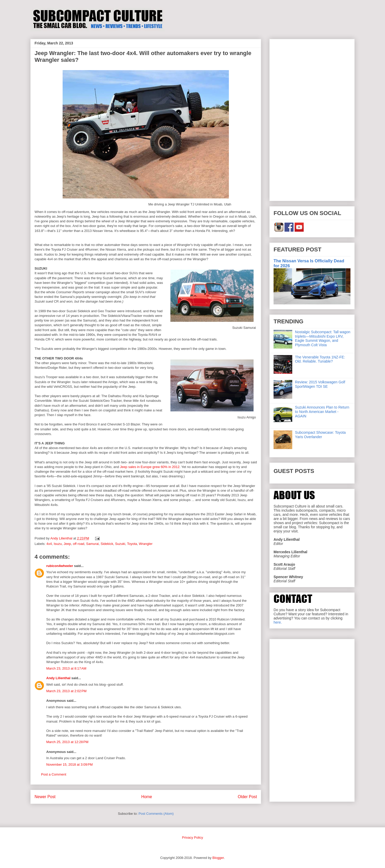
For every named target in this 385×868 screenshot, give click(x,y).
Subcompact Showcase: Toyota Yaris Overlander (320, 435)
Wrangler (146, 544)
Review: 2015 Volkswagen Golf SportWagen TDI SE (320, 384)
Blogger (218, 858)
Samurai (92, 544)
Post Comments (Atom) (156, 814)
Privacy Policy (193, 837)
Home (147, 797)
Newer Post (45, 797)
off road (79, 544)
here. (278, 622)
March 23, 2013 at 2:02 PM (66, 691)
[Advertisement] (312, 119)
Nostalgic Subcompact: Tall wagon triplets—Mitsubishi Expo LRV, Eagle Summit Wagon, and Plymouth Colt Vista (323, 338)
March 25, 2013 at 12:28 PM (67, 742)
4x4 (49, 544)
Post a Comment (54, 774)
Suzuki (120, 544)
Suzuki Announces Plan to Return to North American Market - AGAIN (322, 412)
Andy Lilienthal (58, 678)
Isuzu (58, 544)
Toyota (132, 544)
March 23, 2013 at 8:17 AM (66, 668)
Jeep (67, 544)
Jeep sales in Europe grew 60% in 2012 (150, 467)
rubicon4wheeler (60, 566)
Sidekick (107, 544)
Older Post (247, 797)
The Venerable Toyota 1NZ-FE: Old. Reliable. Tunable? (320, 359)
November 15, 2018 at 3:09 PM (69, 764)
